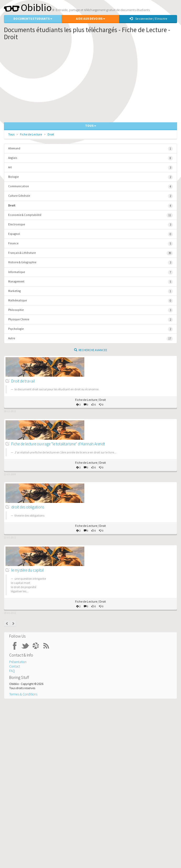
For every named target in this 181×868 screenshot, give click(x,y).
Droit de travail (23, 381)
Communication (90, 187)
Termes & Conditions (23, 694)
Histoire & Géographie (90, 263)
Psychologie (90, 329)
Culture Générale (90, 196)
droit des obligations (28, 507)
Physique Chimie (90, 320)
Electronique (90, 225)
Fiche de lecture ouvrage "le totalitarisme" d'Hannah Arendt (58, 444)
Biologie (90, 177)
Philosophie (90, 310)
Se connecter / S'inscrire (148, 19)
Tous (11, 134)
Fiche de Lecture (31, 134)
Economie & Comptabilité (90, 215)
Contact (15, 666)
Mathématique (90, 301)
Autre (90, 339)
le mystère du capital (27, 570)
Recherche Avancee (91, 350)
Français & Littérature (90, 253)
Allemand (90, 149)
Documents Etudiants (33, 19)
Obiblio (28, 7)
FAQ (12, 671)
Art (90, 168)
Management (90, 282)
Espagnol (90, 234)
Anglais (90, 158)
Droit (51, 134)
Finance (90, 244)
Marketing (90, 291)
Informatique (90, 272)
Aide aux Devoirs (90, 19)
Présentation (18, 662)
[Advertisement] (90, 83)
